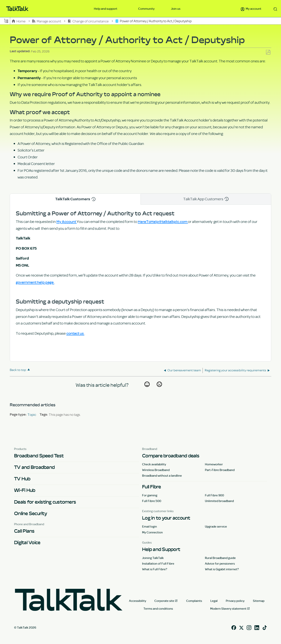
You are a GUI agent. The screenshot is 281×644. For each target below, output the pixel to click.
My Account (67, 221)
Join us (176, 9)
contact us (75, 333)
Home (19, 21)
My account (251, 9)
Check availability (154, 464)
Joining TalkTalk (153, 558)
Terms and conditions (158, 609)
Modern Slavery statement (228, 609)
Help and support (106, 9)
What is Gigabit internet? (222, 569)
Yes (147, 389)
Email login (149, 526)
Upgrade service (216, 526)
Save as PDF (268, 52)
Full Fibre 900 (214, 495)
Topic (32, 414)
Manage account (47, 21)
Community (146, 9)
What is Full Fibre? (155, 569)
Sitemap (259, 601)
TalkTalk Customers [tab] (75, 199)
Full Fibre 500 (152, 501)
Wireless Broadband (156, 470)
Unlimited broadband (219, 501)
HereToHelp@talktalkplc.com (163, 221)
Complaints (194, 601)
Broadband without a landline (162, 475)
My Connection (152, 532)
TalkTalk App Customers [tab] (206, 199)
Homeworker (214, 464)
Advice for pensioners (220, 563)
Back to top (18, 370)
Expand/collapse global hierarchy (6, 20)
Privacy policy (235, 601)
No (159, 389)
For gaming (150, 495)
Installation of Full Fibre (158, 563)
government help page (35, 282)
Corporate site (164, 601)
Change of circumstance (88, 21)
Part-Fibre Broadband (220, 470)
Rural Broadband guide (220, 558)
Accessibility (138, 601)
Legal (214, 601)
